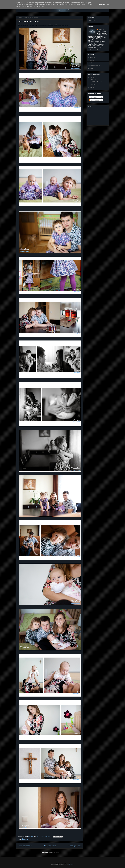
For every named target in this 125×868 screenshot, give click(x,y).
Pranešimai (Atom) (54, 852)
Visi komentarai (94, 100)
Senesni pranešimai (75, 846)
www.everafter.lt (92, 20)
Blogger (71, 864)
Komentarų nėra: (46, 836)
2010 (91, 87)
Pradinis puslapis (50, 846)
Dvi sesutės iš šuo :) (28, 22)
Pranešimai (93, 97)
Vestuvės (90, 57)
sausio (93, 84)
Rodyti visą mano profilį (94, 49)
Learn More (101, 5)
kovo (93, 79)
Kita (89, 63)
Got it (109, 5)
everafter (101, 30)
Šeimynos (25, 839)
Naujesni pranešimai (25, 846)
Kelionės (90, 60)
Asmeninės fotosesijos (94, 66)
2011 (91, 77)
